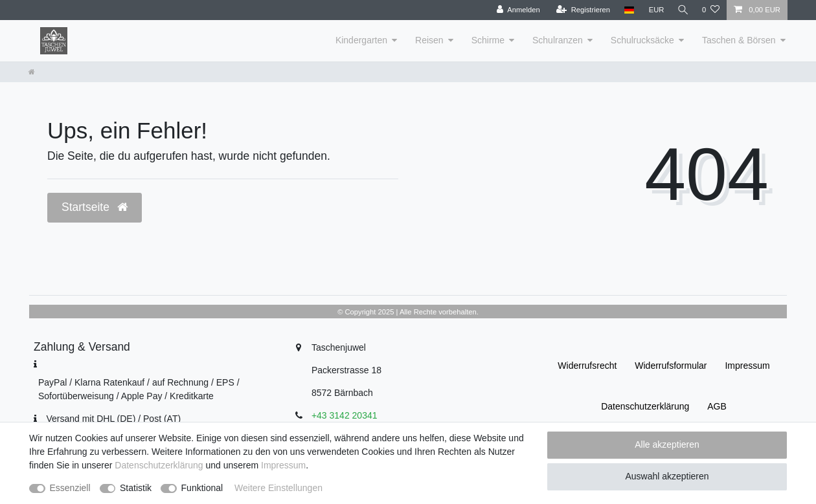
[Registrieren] (581, 10)
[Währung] (654, 10)
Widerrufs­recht (587, 366)
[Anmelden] (516, 10)
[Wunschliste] (711, 10)
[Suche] (682, 10)
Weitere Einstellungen (278, 488)
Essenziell (70, 488)
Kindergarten (361, 40)
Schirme (488, 40)
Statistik (136, 488)
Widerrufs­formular (671, 366)
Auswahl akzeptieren (667, 476)
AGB (717, 406)
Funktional (202, 488)
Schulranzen (558, 40)
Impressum (747, 366)
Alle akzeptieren (667, 444)
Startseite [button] (95, 207)
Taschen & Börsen (739, 40)
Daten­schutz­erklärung (645, 406)
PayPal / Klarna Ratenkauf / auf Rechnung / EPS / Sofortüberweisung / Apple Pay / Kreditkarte (139, 389)
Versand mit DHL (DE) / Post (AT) (113, 419)
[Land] (627, 10)
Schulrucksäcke (642, 40)
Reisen (429, 40)
